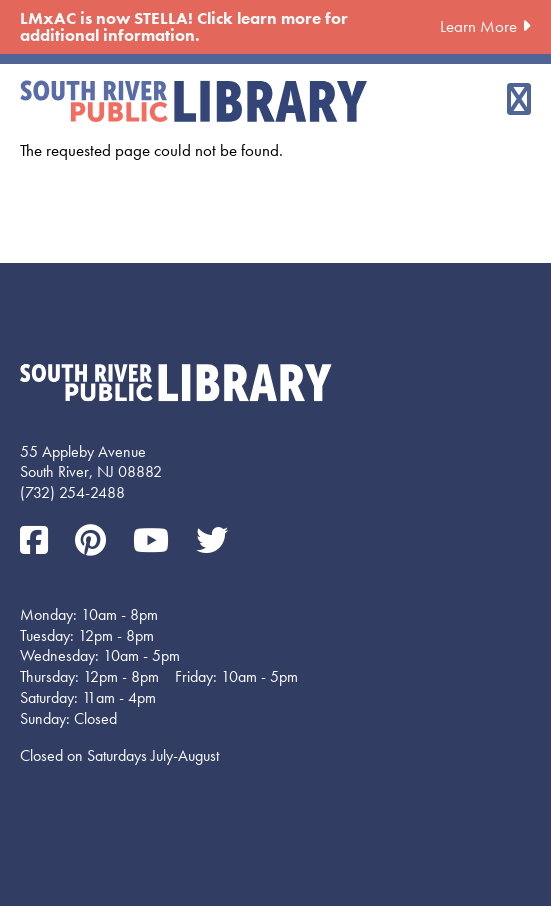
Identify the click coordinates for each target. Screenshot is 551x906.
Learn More (478, 26)
